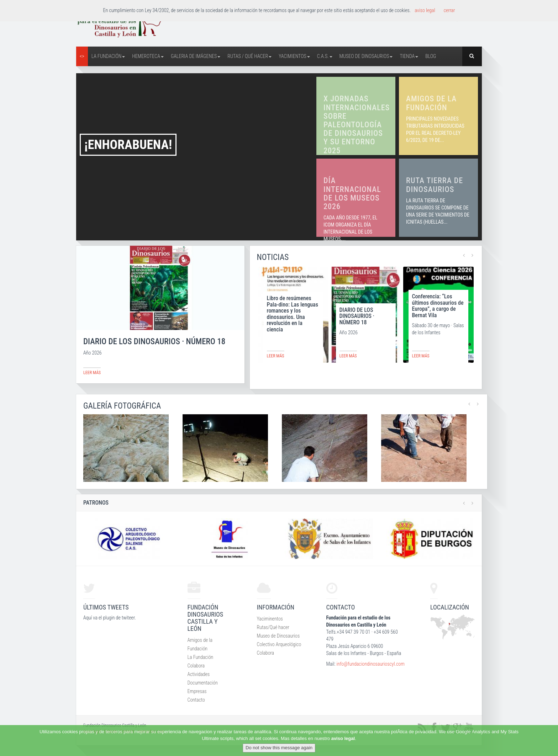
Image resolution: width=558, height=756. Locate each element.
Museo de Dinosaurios (366, 56)
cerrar (449, 10)
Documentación (203, 683)
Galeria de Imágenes (196, 56)
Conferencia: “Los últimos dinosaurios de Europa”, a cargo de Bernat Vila (438, 306)
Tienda (409, 56)
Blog (431, 56)
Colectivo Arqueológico (279, 644)
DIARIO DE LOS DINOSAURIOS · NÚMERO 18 (357, 316)
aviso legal (343, 738)
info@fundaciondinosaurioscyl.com (370, 664)
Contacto (196, 700)
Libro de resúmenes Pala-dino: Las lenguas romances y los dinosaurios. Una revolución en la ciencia (293, 314)
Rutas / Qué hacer (249, 56)
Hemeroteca (148, 56)
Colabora (196, 666)
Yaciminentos (270, 619)
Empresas (197, 691)
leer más (92, 373)
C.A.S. (325, 56)
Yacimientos (294, 56)
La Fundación (108, 56)
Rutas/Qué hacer (273, 627)
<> (82, 56)
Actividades (199, 674)
